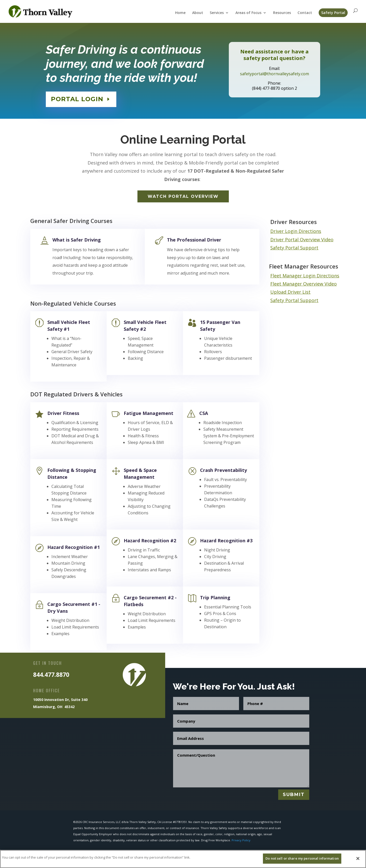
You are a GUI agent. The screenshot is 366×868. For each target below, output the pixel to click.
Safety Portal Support (294, 248)
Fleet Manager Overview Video (304, 284)
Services (217, 13)
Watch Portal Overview (183, 196)
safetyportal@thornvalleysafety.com (275, 73)
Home (180, 13)
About (198, 13)
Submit (294, 795)
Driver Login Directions (296, 231)
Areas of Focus (248, 13)
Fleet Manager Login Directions (305, 276)
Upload (279, 292)
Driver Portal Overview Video (302, 240)
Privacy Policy (241, 840)
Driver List (299, 292)
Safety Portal (333, 13)
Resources (282, 13)
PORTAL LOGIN (79, 98)
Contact (305, 13)
